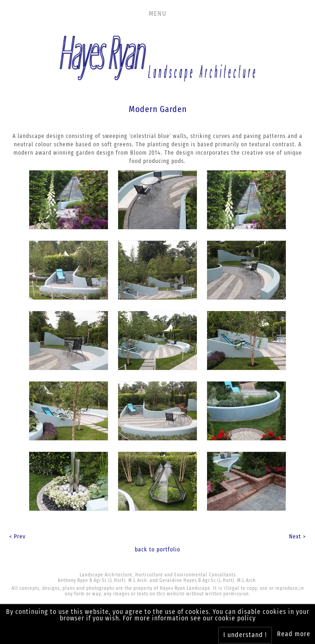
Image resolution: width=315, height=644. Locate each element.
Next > (297, 537)
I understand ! (245, 635)
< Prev (17, 537)
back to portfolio (157, 550)
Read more (294, 634)
